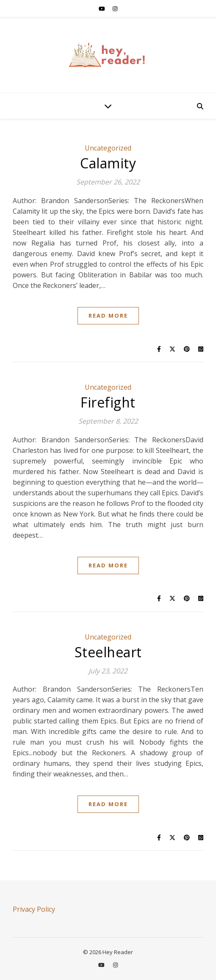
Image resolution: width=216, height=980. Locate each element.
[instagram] (115, 8)
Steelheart (108, 652)
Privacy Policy (34, 909)
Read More (108, 315)
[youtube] (102, 8)
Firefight (108, 402)
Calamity (108, 163)
